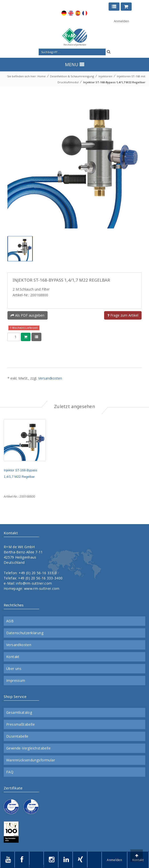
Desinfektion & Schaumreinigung (72, 76)
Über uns (14, 669)
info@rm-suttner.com (34, 583)
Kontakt (13, 657)
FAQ (10, 772)
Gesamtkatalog (19, 713)
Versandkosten (50, 378)
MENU (75, 64)
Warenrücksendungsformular (31, 760)
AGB (10, 621)
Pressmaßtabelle (20, 724)
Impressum (16, 681)
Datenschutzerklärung (25, 633)
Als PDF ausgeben (28, 315)
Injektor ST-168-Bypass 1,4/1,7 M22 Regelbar (114, 82)
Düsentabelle (17, 736)
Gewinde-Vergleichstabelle (28, 748)
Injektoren (105, 76)
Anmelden (121, 21)
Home (42, 76)
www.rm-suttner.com (42, 588)
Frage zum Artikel (123, 315)
